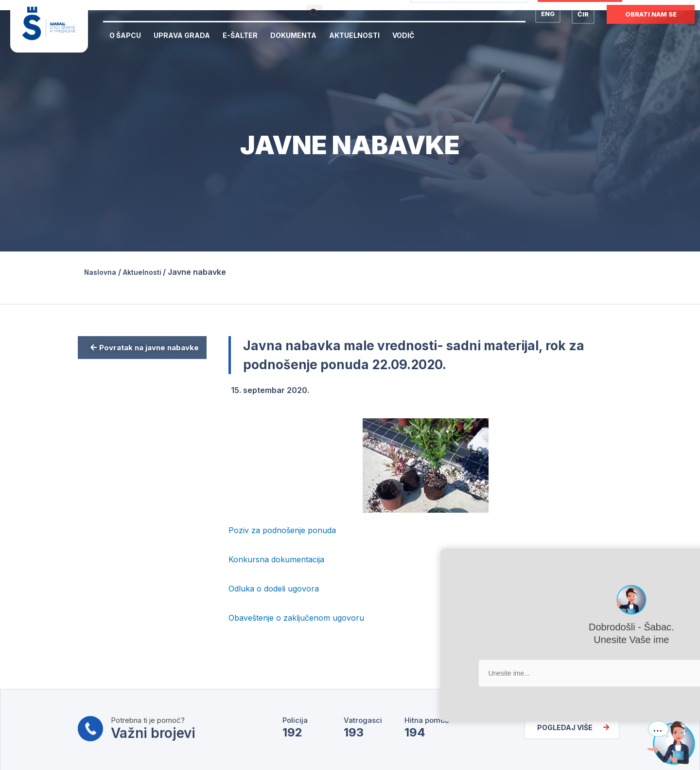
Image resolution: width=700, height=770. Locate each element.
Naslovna (102, 272)
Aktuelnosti (354, 35)
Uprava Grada (182, 35)
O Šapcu (125, 35)
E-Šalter (240, 35)
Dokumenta (293, 35)
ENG (548, 14)
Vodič (403, 35)
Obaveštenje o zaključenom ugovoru (296, 617)
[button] (314, 13)
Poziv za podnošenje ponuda (282, 530)
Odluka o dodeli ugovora (274, 588)
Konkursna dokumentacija (276, 559)
